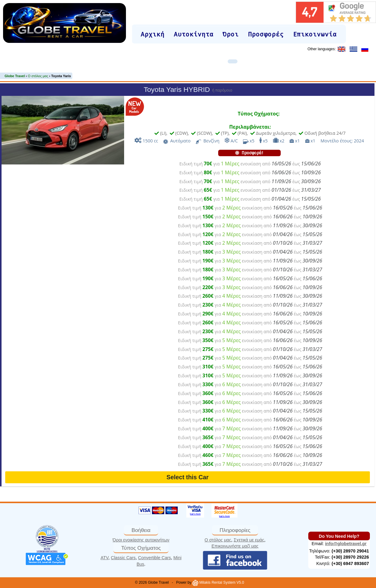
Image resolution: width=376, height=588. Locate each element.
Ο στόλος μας (218, 540)
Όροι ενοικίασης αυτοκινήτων (141, 540)
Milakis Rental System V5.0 (218, 582)
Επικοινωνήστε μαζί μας (235, 546)
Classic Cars (123, 558)
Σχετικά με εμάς (249, 540)
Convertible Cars (155, 558)
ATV (104, 558)
